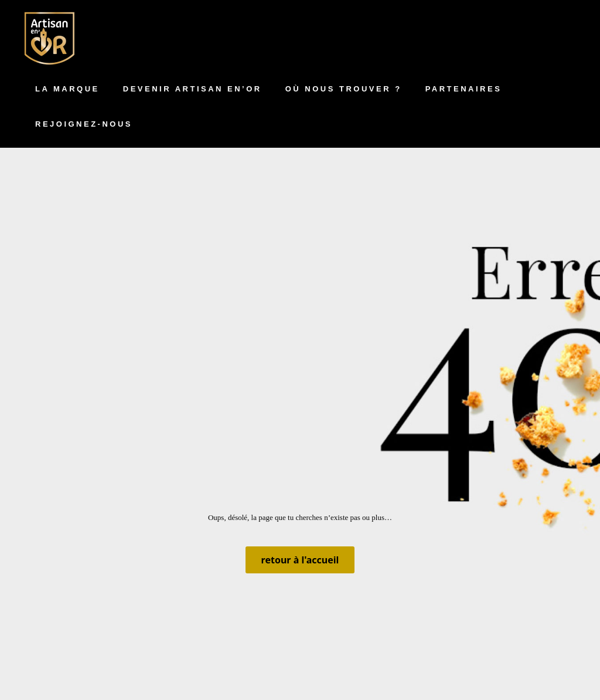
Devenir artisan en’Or (192, 89)
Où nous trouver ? (344, 89)
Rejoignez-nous (84, 124)
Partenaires (464, 89)
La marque (67, 89)
